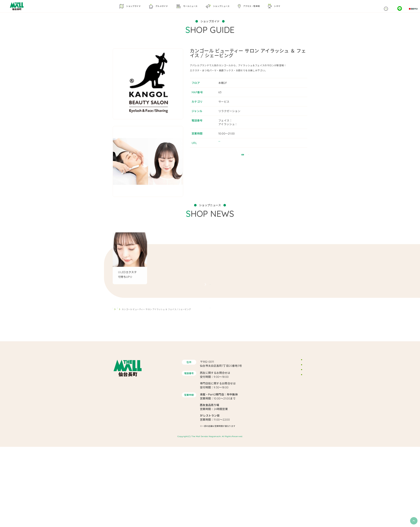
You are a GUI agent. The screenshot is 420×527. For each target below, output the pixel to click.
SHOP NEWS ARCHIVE (210, 320)
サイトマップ (283, 471)
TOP (115, 373)
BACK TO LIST (210, 356)
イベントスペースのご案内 (290, 444)
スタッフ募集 (283, 453)
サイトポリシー (284, 462)
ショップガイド (128, 373)
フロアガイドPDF (249, 166)
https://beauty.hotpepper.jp (237, 150)
